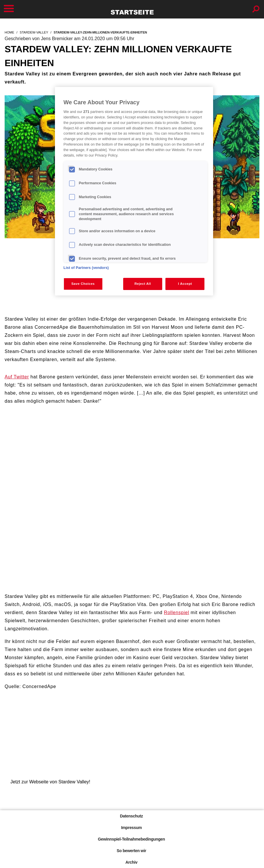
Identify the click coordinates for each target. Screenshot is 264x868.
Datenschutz (131, 816)
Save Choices (83, 284)
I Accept (185, 284)
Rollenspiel (177, 613)
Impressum (132, 828)
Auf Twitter (17, 377)
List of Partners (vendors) (86, 268)
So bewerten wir (131, 851)
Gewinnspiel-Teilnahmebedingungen (131, 839)
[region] (134, 191)
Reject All (143, 284)
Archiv (131, 862)
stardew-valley (34, 32)
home (9, 32)
